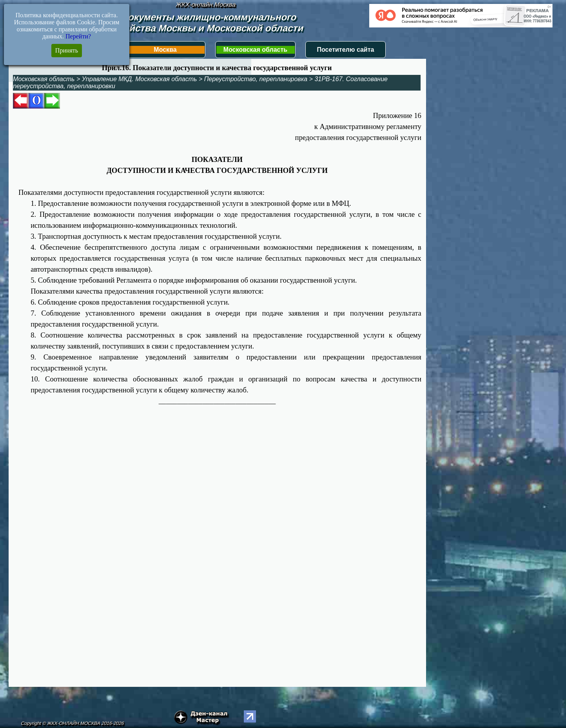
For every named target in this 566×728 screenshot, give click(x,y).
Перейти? (78, 36)
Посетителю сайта (346, 50)
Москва (165, 50)
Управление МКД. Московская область (140, 79)
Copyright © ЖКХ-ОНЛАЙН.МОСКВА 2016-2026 (72, 723)
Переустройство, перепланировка (256, 79)
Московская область (255, 50)
